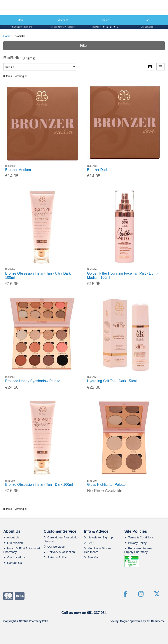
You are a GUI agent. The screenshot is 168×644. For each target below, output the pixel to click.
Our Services (54, 547)
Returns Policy (55, 557)
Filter (84, 46)
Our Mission (13, 543)
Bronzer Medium (18, 170)
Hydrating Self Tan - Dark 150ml (112, 381)
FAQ (89, 543)
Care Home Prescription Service (61, 539)
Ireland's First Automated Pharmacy (22, 550)
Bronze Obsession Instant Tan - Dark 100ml (39, 485)
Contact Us (12, 563)
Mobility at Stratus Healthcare (98, 550)
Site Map (92, 557)
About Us (11, 537)
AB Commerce (156, 621)
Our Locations (14, 557)
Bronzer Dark (97, 170)
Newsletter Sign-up (98, 537)
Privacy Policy (135, 543)
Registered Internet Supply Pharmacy (139, 550)
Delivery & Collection (59, 552)
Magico (125, 621)
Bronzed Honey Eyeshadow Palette (33, 381)
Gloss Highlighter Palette (106, 485)
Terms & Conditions (139, 537)
